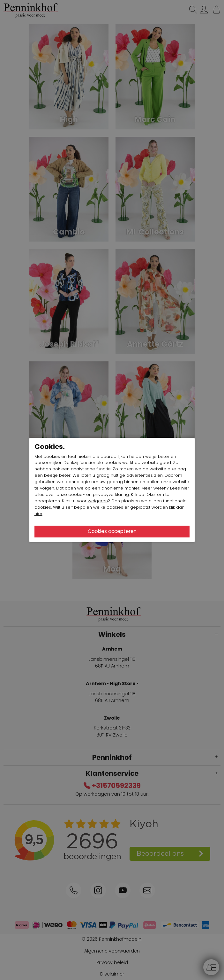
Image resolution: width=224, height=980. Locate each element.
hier (185, 488)
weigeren (98, 501)
